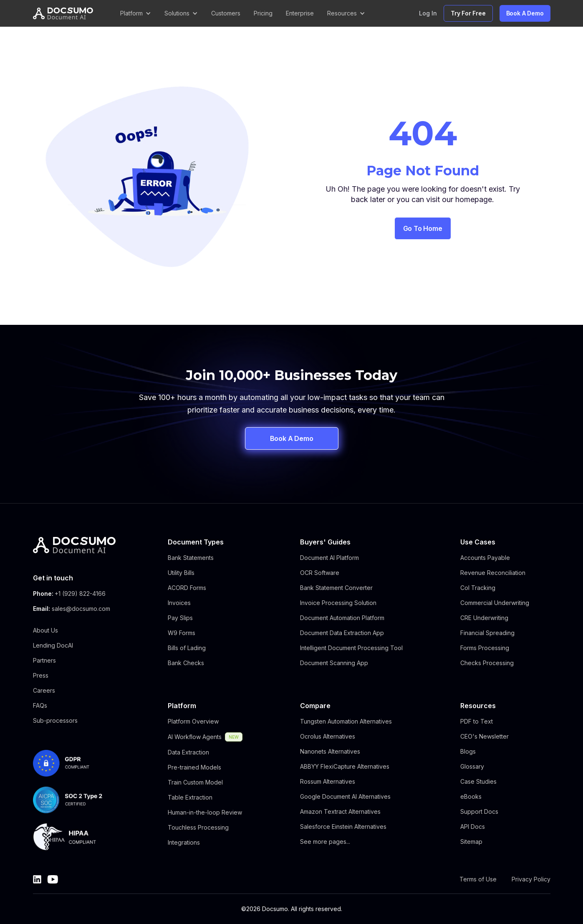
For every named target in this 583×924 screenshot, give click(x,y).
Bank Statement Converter (336, 588)
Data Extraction (188, 752)
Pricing (263, 13)
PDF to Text (477, 721)
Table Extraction (190, 797)
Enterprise (300, 13)
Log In (428, 13)
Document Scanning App (334, 663)
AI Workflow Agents (195, 737)
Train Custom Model (195, 782)
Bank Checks (186, 663)
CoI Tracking (478, 588)
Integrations (184, 842)
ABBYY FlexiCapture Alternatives (345, 766)
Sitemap (471, 842)
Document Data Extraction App (342, 633)
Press (41, 675)
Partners (44, 660)
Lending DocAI (53, 645)
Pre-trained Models (194, 767)
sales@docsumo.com (81, 609)
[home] (63, 14)
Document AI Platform (329, 558)
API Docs (473, 827)
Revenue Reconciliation (493, 573)
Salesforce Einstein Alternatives (343, 827)
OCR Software (320, 573)
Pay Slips (180, 618)
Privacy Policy (531, 879)
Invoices (179, 603)
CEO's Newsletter (485, 736)
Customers (226, 13)
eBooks (471, 796)
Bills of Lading (187, 648)
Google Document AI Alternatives (345, 796)
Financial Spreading (487, 633)
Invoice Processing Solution (338, 603)
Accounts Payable (485, 558)
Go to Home (423, 228)
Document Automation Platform (342, 618)
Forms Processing (485, 648)
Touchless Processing (198, 827)
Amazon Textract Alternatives (340, 811)
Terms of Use (478, 879)
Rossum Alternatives (328, 781)
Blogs (468, 751)
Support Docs (479, 811)
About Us (45, 630)
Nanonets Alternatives (330, 751)
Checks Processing (487, 663)
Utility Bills (181, 573)
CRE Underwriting (484, 618)
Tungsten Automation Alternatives (346, 721)
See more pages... (325, 842)
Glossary (472, 766)
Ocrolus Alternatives (328, 736)
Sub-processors (55, 720)
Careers (44, 690)
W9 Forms (182, 633)
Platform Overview (193, 721)
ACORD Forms (187, 588)
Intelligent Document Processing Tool (351, 648)
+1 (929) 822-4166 (80, 594)
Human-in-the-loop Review (205, 812)
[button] (136, 13)
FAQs (40, 705)
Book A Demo (525, 13)
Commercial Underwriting (495, 603)
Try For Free (468, 13)
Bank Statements (191, 558)
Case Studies (478, 781)
